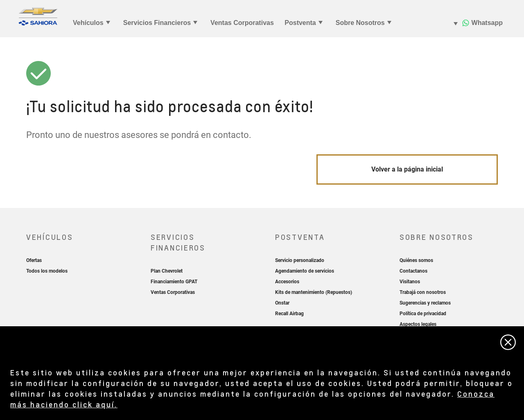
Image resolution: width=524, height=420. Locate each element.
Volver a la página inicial (407, 169)
